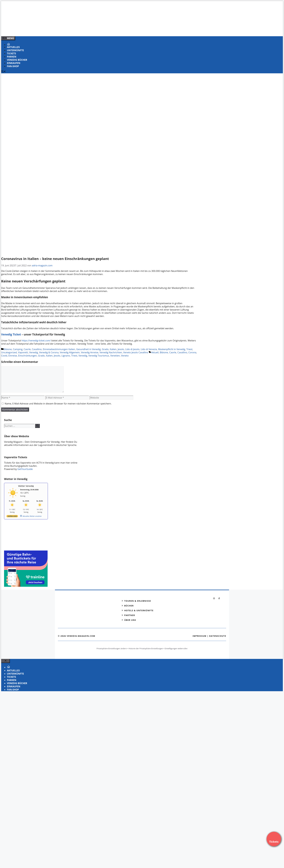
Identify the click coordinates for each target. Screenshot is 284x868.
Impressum (199, 636)
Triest (189, 349)
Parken (12, 57)
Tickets (11, 53)
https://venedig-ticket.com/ (36, 341)
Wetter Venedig (26, 486)
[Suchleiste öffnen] (3, 72)
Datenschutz (218, 636)
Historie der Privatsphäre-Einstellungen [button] (146, 648)
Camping (18, 349)
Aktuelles (13, 47)
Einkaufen (14, 63)
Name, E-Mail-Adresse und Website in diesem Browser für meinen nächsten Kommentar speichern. (58, 404)
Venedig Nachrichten (111, 352)
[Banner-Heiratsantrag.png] (60, 31)
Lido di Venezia (149, 349)
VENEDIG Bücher (17, 60)
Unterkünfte (15, 50)
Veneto (125, 356)
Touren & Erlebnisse (138, 601)
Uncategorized (9, 352)
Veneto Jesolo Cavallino (136, 352)
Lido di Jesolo (132, 349)
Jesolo (121, 349)
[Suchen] (37, 426)
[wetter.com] (12, 517)
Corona (192, 352)
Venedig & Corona (49, 352)
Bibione (8, 349)
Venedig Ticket (11, 334)
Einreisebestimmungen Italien (59, 349)
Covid (4, 356)
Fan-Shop (13, 66)
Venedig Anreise (90, 352)
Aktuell (155, 352)
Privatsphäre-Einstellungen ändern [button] (112, 648)
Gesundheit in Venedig (88, 349)
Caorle (27, 349)
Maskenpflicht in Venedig (172, 349)
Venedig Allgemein (70, 352)
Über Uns (130, 620)
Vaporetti (23, 352)
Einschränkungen (27, 356)
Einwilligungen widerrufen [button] (176, 648)
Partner (130, 615)
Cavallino (37, 349)
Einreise (13, 356)
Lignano (66, 356)
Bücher (129, 606)
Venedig (34, 352)
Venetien (115, 356)
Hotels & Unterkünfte (139, 610)
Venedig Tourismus (99, 356)
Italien (113, 349)
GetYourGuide (25, 469)
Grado (105, 349)
